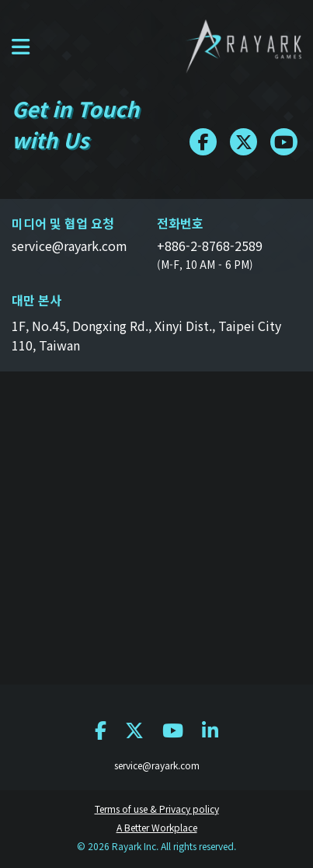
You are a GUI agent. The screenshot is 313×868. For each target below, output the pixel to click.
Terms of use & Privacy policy (157, 809)
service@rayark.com (157, 765)
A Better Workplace (157, 827)
